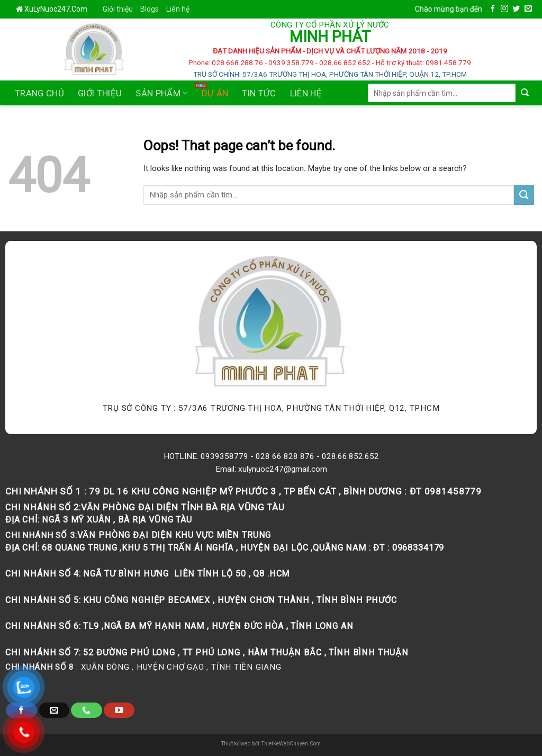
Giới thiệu (118, 9)
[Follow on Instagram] (504, 9)
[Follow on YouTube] (119, 710)
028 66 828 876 (285, 456)
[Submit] (525, 93)
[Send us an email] (528, 9)
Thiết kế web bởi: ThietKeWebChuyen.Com (271, 744)
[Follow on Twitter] (516, 9)
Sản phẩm (161, 93)
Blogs (150, 9)
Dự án (215, 93)
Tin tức (259, 93)
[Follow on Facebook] (493, 9)
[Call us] (86, 710)
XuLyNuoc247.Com (56, 9)
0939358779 (224, 456)
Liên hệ (178, 9)
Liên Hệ (306, 93)
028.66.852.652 (350, 456)
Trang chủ (39, 93)
